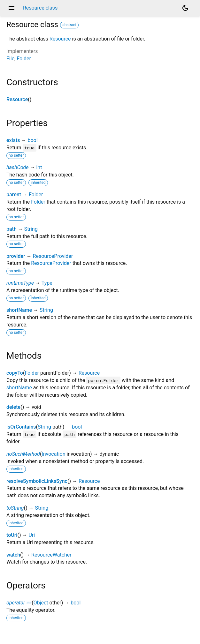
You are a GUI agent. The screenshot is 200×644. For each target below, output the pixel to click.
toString (15, 508)
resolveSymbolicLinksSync (37, 481)
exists (13, 140)
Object (41, 603)
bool (32, 140)
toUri (12, 535)
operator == (19, 603)
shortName (19, 310)
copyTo (15, 373)
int (39, 167)
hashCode (17, 167)
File (10, 59)
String (31, 229)
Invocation (53, 454)
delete (13, 407)
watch (13, 555)
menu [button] (12, 8)
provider (16, 256)
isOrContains (21, 427)
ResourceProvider (53, 256)
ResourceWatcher (51, 555)
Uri (32, 535)
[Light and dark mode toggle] (185, 8)
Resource (60, 39)
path (12, 229)
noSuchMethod (23, 454)
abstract (69, 25)
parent (14, 195)
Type (47, 283)
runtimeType (20, 283)
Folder (24, 59)
